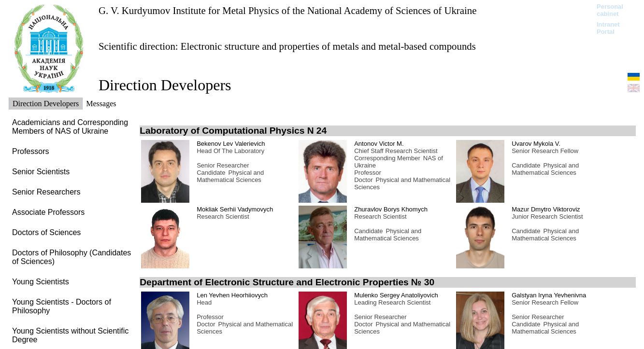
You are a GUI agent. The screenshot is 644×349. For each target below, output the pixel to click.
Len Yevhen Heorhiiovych (232, 295)
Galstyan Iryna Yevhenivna (549, 295)
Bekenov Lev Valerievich (231, 144)
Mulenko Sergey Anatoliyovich (396, 295)
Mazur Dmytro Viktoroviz (546, 209)
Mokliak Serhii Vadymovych (235, 209)
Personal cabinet (610, 10)
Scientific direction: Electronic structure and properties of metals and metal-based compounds (287, 46)
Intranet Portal (608, 28)
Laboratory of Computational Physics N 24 (233, 131)
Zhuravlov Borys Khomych (391, 209)
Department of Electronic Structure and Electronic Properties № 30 (287, 282)
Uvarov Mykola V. (536, 144)
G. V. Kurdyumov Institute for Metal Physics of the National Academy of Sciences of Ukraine (287, 10)
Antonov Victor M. (379, 144)
